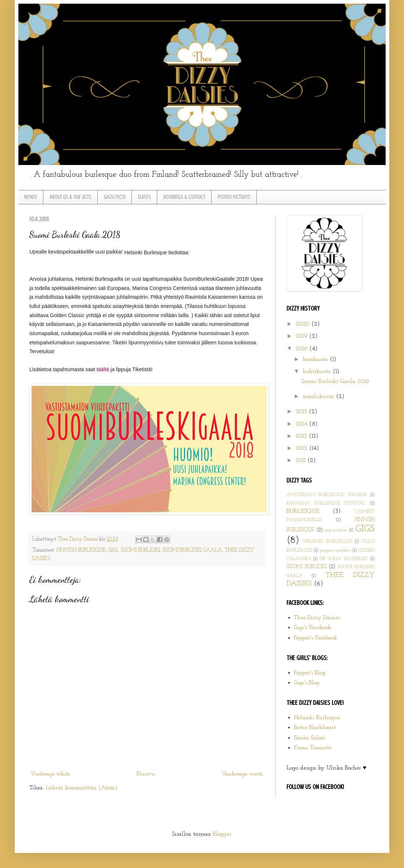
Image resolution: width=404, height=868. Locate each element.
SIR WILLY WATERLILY (344, 559)
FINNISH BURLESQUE (81, 550)
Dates (145, 197)
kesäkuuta (316, 359)
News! (31, 197)
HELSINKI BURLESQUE (327, 541)
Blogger (222, 834)
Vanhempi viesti (242, 774)
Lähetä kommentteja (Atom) (82, 788)
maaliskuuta (319, 397)
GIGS (113, 550)
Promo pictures (234, 197)
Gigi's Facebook (313, 628)
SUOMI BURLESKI (140, 550)
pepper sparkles (335, 550)
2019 (302, 336)
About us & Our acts (71, 197)
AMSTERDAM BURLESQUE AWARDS (327, 495)
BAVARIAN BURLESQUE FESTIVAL (326, 503)
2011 (302, 460)
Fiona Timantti (313, 748)
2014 (302, 424)
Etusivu (146, 774)
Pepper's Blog (310, 673)
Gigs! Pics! (115, 197)
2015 (302, 412)
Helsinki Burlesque (317, 718)
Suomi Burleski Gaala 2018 (335, 381)
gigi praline (336, 530)
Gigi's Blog (307, 683)
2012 (302, 448)
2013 (302, 436)
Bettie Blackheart (315, 728)
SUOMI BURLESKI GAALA (192, 550)
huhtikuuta (318, 372)
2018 (302, 349)
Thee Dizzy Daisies (78, 539)
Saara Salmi (310, 738)
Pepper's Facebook (315, 638)
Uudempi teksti (50, 774)
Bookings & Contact (184, 197)
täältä (103, 369)
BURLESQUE (303, 511)
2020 (304, 324)
